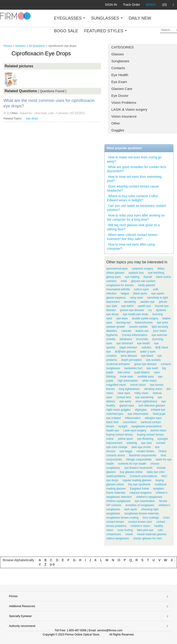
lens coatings (151, 518)
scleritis (111, 339)
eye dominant (125, 343)
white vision (149, 381)
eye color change (117, 447)
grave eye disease (145, 364)
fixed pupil (159, 414)
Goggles (118, 130)
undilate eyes (146, 377)
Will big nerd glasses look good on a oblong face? (133, 227)
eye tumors (157, 385)
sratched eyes (115, 414)
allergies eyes (153, 418)
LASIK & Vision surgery (129, 109)
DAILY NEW (140, 18)
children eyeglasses (118, 501)
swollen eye (147, 302)
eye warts (125, 401)
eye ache (162, 323)
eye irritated (114, 418)
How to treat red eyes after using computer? (131, 246)
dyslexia (161, 310)
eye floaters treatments (138, 468)
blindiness (126, 339)
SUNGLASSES (107, 18)
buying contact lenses (119, 435)
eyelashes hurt (133, 368)
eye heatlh (143, 343)
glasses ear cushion (143, 281)
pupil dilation (142, 372)
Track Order (131, 5)
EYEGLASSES (69, 18)
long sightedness (129, 389)
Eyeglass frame (139, 489)
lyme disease (129, 356)
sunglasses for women (120, 285)
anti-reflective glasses (152, 406)
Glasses (118, 54)
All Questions (37, 46)
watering (132, 443)
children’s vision (140, 526)
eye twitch (128, 306)
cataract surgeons (140, 493)
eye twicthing (156, 273)
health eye (113, 430)
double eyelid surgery (145, 318)
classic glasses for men (147, 538)
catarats (126, 331)
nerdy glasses (147, 285)
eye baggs (126, 451)
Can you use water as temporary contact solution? (136, 208)
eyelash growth (116, 327)
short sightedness (146, 401)
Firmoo (8, 46)
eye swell (152, 368)
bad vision (124, 372)
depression (113, 302)
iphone (163, 302)
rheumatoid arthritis (118, 289)
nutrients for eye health (132, 464)
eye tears (122, 318)
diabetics (112, 331)
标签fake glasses (125, 352)
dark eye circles (141, 447)
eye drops (32, 119)
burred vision (158, 430)
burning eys (124, 323)
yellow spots (125, 439)
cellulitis (146, 347)
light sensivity (160, 327)
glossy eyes (114, 277)
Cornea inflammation (135, 335)
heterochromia (144, 323)
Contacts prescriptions (143, 476)
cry (150, 310)
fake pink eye (145, 530)
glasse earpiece (116, 298)
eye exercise (159, 335)
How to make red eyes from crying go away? (134, 159)
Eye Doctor (120, 96)
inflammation (133, 418)
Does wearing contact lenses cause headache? (133, 188)
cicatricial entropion (118, 364)
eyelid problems (116, 476)
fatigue (125, 294)
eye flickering (145, 439)
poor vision (160, 331)
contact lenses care (140, 522)
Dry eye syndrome (139, 484)
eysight (123, 426)
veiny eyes (136, 298)
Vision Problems (124, 102)
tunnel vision (138, 385)
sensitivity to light (158, 298)
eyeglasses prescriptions (146, 426)
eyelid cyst (144, 306)
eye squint (158, 294)
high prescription (128, 381)
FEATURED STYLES (105, 31)
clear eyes (124, 393)
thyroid (148, 277)
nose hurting (125, 530)
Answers (20, 46)
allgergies (141, 410)
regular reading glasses (137, 480)
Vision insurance (124, 116)
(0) (164, 5)
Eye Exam (119, 82)
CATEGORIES (122, 47)
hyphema (112, 335)
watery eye (142, 331)
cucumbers (130, 422)
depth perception (131, 360)
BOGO (151, 5)
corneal (161, 443)
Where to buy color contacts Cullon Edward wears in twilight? (133, 198)
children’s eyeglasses (149, 497)
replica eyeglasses (118, 538)
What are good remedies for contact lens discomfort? (137, 169)
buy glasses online (131, 472)
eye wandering (144, 397)
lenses (163, 501)
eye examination (145, 501)
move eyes (127, 377)
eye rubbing (132, 277)
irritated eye (158, 410)
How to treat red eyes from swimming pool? (134, 179)
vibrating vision (153, 389)
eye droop (112, 314)
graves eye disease (132, 310)
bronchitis (142, 339)
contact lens (124, 397)
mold (124, 281)
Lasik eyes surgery (135, 430)
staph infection (128, 347)
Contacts (118, 68)
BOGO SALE (66, 31)
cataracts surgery (142, 269)
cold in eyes (141, 289)
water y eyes (148, 352)
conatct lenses (145, 451)
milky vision (141, 393)
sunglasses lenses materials (142, 513)
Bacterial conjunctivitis (143, 455)
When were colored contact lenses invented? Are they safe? (132, 237)
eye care (146, 443)
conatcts (111, 356)
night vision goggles (118, 410)
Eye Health (120, 75)
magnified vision (116, 385)
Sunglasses (120, 61)
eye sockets (153, 360)
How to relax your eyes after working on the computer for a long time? (136, 217)
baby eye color (156, 472)
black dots (112, 422)
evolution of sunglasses (140, 505)
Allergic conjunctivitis (139, 460)
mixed (129, 534)
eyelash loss (136, 273)
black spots (140, 294)
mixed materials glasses (152, 534)
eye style (112, 306)
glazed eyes (127, 406)
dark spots (131, 509)
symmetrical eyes (117, 269)
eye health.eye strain (136, 314)
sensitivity (130, 302)
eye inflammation (138, 414)
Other (116, 123)
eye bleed (147, 356)
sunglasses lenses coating (122, 518)
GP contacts (114, 505)
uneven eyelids (138, 327)
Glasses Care (122, 89)
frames (111, 389)
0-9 (52, 564)
